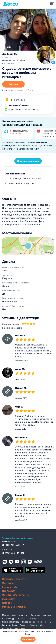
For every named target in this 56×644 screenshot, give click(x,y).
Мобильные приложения (14, 607)
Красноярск (33, 618)
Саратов (33, 625)
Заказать (13, 84)
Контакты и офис (10, 587)
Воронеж (47, 615)
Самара (23, 625)
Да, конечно (28, 639)
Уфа (42, 625)
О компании (8, 583)
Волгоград (35, 615)
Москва (6, 615)
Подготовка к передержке (15, 579)
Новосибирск (28, 622)
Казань (21, 618)
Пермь (48, 622)
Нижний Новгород (11, 622)
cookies (21, 631)
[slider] (28, 324)
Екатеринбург (9, 618)
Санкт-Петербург (20, 615)
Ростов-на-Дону (10, 625)
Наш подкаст (8, 591)
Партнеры (7, 603)
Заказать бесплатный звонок (18, 538)
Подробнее (15, 133)
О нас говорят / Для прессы (16, 595)
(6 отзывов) (19, 100)
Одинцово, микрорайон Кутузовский (14, 62)
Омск (40, 622)
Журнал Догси (9, 599)
